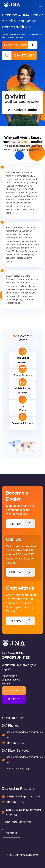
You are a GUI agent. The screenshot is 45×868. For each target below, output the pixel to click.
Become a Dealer (21, 45)
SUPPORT (14, 699)
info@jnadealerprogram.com (23, 797)
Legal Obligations (11, 680)
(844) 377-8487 (18, 55)
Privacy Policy (9, 676)
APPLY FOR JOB (14, 691)
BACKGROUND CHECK (18, 822)
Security (6, 684)
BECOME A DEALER (18, 769)
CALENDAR (11, 833)
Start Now (22, 524)
